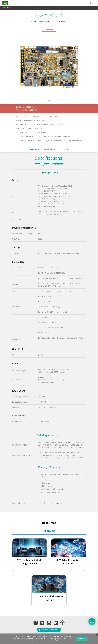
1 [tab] (49, 100)
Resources (63, 149)
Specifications (49, 149)
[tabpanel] (49, 65)
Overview (35, 149)
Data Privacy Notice (46, 641)
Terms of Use (62, 641)
